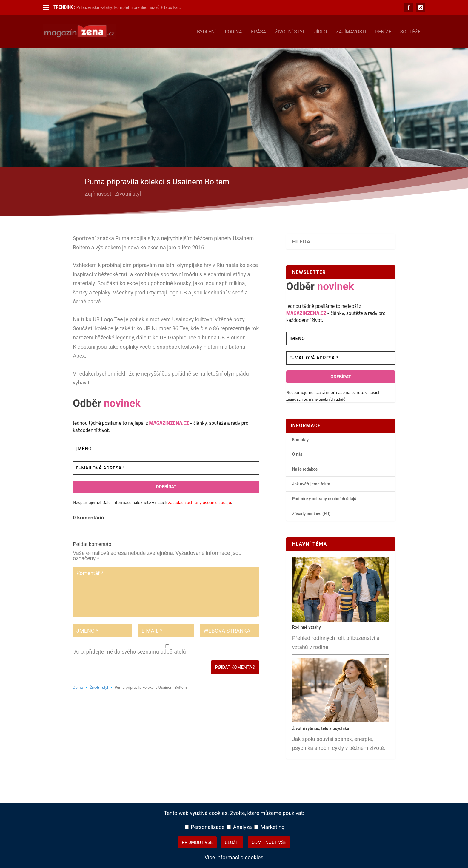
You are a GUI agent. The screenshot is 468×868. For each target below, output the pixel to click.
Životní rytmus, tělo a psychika (321, 727)
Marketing (269, 827)
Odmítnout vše (269, 842)
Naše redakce (305, 468)
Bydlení (206, 31)
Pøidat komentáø (235, 666)
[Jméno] (166, 448)
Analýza (239, 827)
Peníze (383, 31)
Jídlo (321, 31)
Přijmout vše (197, 842)
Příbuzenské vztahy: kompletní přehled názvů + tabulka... (129, 7)
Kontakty (301, 438)
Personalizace (205, 827)
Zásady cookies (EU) (311, 512)
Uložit (232, 842)
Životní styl (290, 31)
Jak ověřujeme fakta (311, 483)
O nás (298, 453)
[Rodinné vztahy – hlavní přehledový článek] (341, 619)
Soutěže (410, 31)
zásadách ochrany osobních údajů (200, 501)
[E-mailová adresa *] (166, 467)
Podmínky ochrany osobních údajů (324, 498)
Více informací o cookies (234, 857)
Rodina (233, 31)
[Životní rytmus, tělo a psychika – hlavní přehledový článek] (341, 720)
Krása (258, 31)
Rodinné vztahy (307, 626)
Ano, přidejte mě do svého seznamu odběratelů (167, 648)
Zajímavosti (351, 31)
